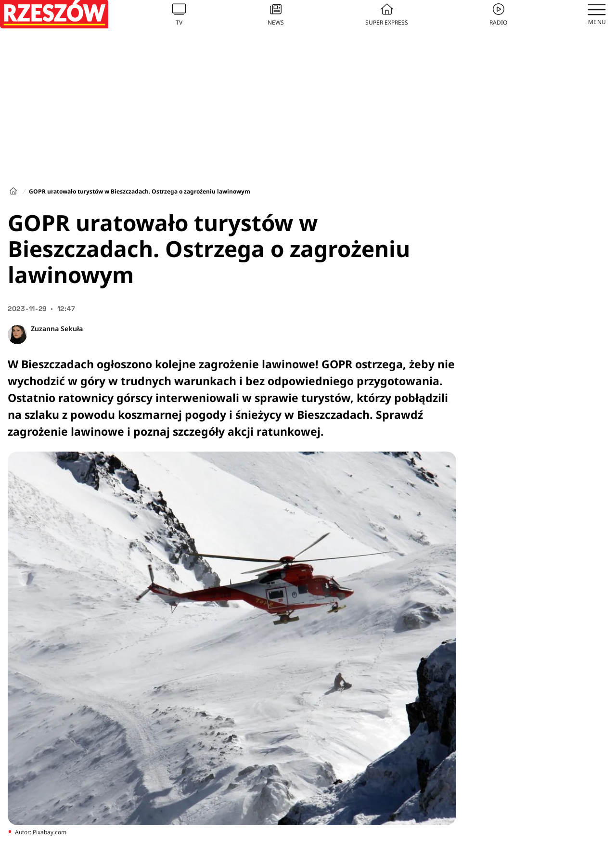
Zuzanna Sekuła (57, 329)
